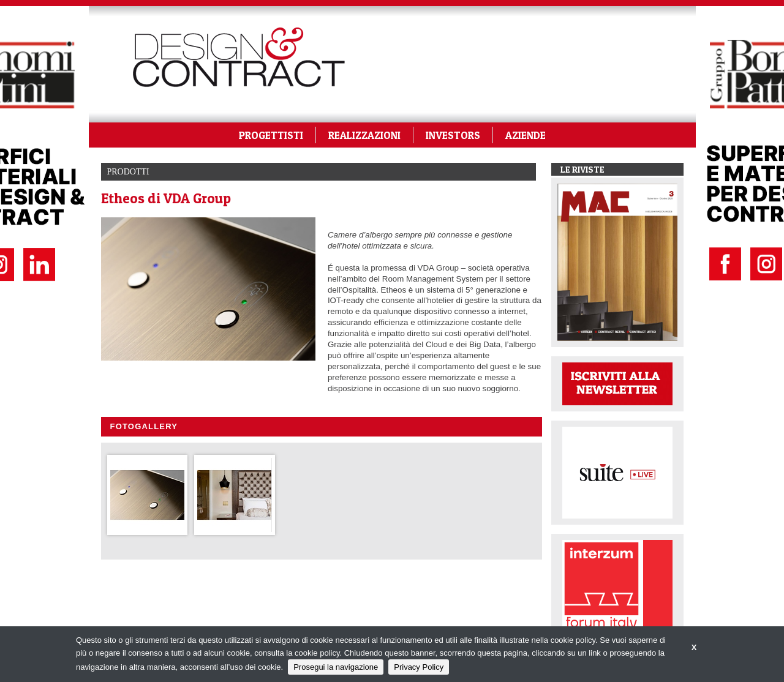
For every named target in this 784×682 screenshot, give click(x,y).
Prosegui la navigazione (336, 667)
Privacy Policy (419, 667)
